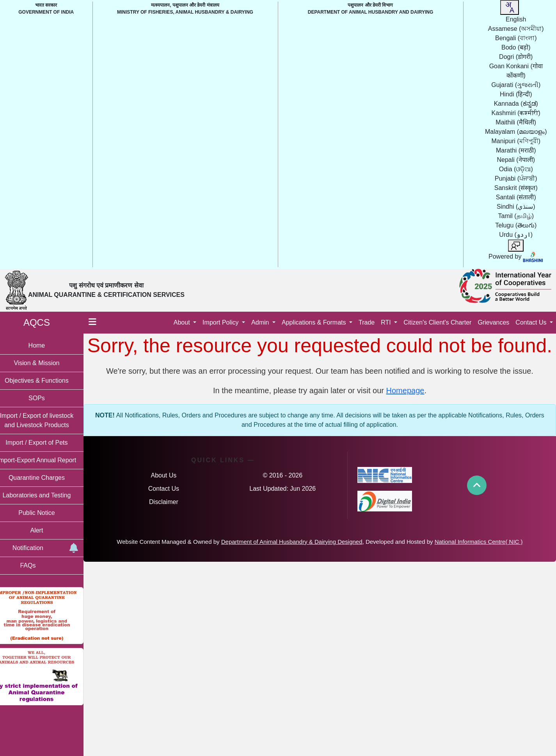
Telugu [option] (516, 225)
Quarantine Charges (47, 478)
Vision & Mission (47, 363)
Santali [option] (516, 197)
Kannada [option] (516, 104)
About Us (172, 499)
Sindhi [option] (516, 207)
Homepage (410, 414)
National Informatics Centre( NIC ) (484, 565)
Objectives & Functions (47, 381)
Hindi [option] (516, 94)
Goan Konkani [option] (516, 71)
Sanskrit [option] (516, 188)
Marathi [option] (516, 150)
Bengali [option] (516, 38)
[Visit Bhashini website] (533, 256)
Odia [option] (516, 169)
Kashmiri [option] (516, 113)
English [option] (516, 19)
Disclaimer (172, 525)
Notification (54, 548)
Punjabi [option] (516, 178)
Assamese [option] (516, 29)
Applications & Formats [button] (315, 322)
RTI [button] (387, 322)
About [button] (183, 322)
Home (47, 345)
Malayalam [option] (516, 132)
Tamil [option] (516, 216)
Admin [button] (261, 322)
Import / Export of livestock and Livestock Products (47, 420)
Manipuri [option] (516, 141)
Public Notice (47, 513)
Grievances (493, 322)
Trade (367, 322)
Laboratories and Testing (47, 495)
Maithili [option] (516, 122)
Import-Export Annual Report (47, 460)
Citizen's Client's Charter (437, 322)
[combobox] (510, 7)
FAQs (38, 565)
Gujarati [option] (516, 85)
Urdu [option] (516, 235)
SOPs (47, 398)
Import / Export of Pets (47, 443)
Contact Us (172, 512)
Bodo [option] (516, 47)
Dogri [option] (516, 57)
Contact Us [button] (532, 322)
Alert (47, 530)
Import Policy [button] (221, 322)
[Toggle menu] (103, 323)
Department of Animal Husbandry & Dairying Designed (297, 565)
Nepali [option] (516, 160)
